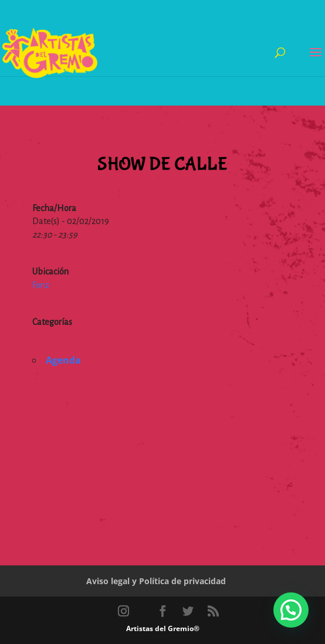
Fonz (41, 285)
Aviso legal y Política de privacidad (156, 581)
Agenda (63, 360)
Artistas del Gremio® (163, 628)
